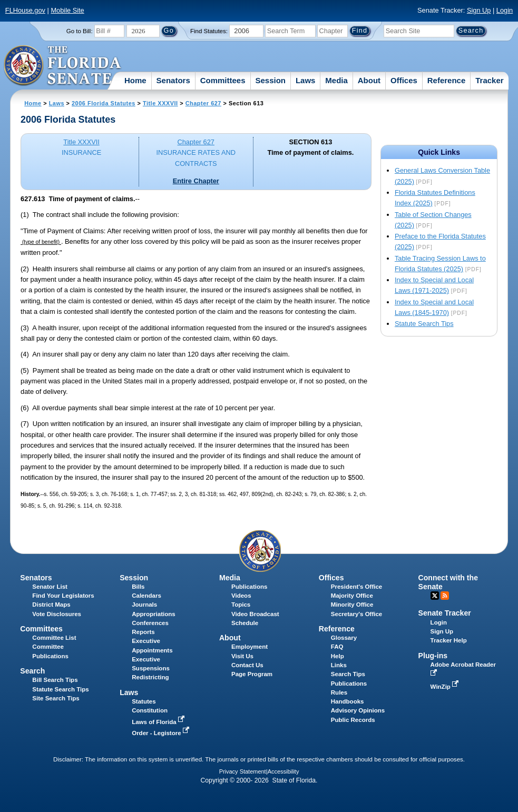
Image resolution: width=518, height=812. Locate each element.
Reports (143, 632)
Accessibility (284, 771)
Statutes (144, 701)
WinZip (446, 687)
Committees (223, 80)
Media (336, 80)
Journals (144, 605)
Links (339, 665)
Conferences (150, 623)
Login (505, 10)
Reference (447, 80)
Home (135, 80)
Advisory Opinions (358, 710)
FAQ (337, 647)
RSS (445, 596)
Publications (249, 587)
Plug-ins (433, 656)
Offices (404, 80)
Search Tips (348, 674)
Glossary (344, 638)
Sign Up (479, 10)
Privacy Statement (243, 771)
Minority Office (352, 605)
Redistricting (150, 677)
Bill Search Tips (55, 680)
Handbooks (348, 701)
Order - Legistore (162, 733)
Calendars (146, 596)
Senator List (50, 587)
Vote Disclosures (57, 614)
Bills (138, 587)
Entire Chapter (196, 181)
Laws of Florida (159, 722)
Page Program (252, 674)
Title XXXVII (160, 103)
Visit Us (242, 656)
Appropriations (154, 614)
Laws (306, 80)
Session (270, 80)
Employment (250, 647)
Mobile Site (67, 10)
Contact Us (247, 665)
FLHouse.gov (25, 10)
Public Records (353, 720)
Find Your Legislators (63, 596)
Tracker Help (449, 640)
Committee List (54, 638)
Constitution (150, 710)
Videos (241, 596)
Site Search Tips (56, 698)
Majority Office (352, 596)
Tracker (489, 80)
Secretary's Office (356, 614)
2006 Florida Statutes (104, 103)
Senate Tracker (445, 613)
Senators (173, 80)
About (369, 80)
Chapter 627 (203, 103)
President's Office (356, 587)
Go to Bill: (80, 31)
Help (338, 656)
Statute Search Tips (424, 324)
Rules (339, 692)
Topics (241, 605)
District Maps (51, 605)
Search (32, 671)
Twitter (435, 596)
